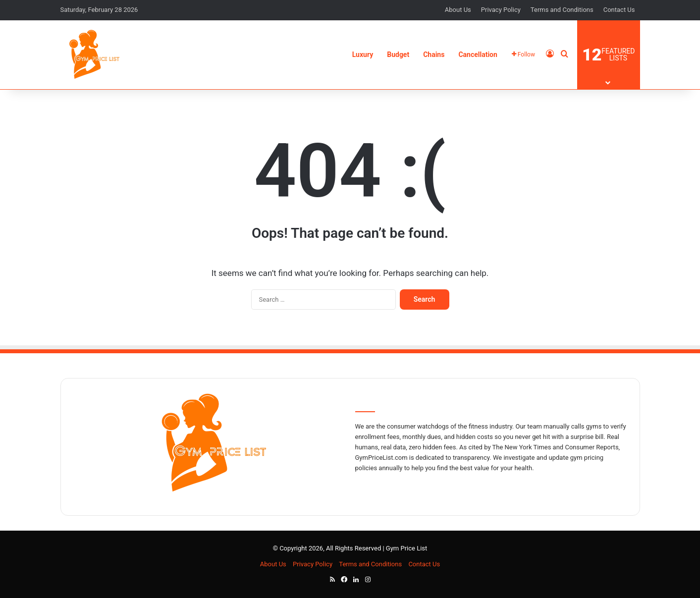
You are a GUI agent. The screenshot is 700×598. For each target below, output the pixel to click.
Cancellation (478, 54)
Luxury (363, 54)
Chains (434, 54)
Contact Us (619, 10)
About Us (458, 10)
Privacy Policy (501, 10)
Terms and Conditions (562, 10)
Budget (398, 54)
